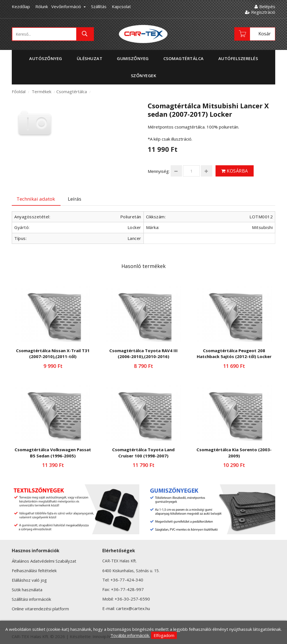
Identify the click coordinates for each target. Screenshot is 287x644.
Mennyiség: (159, 171)
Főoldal (19, 91)
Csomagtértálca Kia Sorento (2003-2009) (234, 452)
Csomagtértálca (72, 91)
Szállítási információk (31, 599)
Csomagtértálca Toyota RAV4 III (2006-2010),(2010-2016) (143, 353)
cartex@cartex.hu (133, 608)
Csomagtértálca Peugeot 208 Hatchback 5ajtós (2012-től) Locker (234, 353)
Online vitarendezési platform (40, 609)
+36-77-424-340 (127, 580)
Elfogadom (164, 635)
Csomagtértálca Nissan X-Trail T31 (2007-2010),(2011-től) (53, 353)
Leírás (75, 199)
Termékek (41, 91)
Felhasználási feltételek (34, 570)
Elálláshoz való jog (29, 580)
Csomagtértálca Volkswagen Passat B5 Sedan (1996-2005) (53, 452)
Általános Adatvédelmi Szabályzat (44, 561)
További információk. (130, 635)
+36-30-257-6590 (132, 599)
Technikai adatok (36, 199)
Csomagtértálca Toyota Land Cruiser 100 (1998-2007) (143, 452)
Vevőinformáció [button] (69, 6)
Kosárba (235, 171)
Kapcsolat (121, 6)
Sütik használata (27, 590)
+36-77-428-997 (127, 589)
